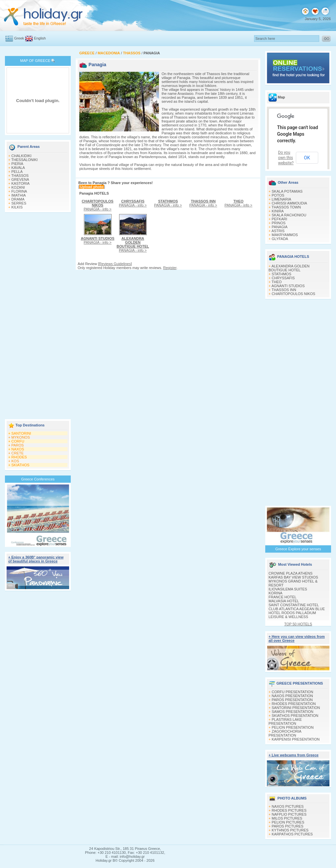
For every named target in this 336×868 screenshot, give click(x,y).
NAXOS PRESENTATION (293, 696)
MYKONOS (21, 437)
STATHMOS (282, 274)
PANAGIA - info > (97, 205)
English (40, 38)
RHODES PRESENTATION (294, 704)
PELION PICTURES (288, 822)
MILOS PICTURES (287, 818)
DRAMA (18, 199)
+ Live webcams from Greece (294, 755)
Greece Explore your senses (298, 549)
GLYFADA (280, 239)
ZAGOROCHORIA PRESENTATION (285, 733)
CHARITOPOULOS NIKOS (294, 294)
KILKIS (17, 207)
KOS (15, 461)
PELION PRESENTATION (293, 727)
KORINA (275, 593)
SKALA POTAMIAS (287, 191)
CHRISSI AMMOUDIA (290, 203)
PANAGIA (280, 227)
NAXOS (18, 449)
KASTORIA (21, 183)
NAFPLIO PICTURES (289, 814)
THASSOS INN (284, 290)
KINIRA (278, 211)
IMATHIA (19, 195)
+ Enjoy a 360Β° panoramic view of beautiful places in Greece (36, 559)
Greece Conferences (38, 479)
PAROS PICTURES (288, 826)
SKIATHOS (21, 465)
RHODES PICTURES (289, 810)
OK (307, 158)
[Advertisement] (38, 316)
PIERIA (17, 164)
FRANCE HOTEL (283, 597)
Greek (19, 38)
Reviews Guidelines (115, 264)
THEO (277, 282)
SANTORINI (21, 433)
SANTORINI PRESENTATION (296, 708)
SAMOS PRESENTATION (293, 712)
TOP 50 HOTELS (298, 624)
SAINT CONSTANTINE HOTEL (294, 605)
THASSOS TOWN (286, 207)
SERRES (19, 203)
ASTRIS (278, 231)
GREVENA (20, 179)
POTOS (278, 195)
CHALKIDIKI (22, 156)
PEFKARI (280, 219)
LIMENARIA (282, 199)
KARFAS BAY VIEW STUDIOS (293, 577)
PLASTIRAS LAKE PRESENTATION (285, 721)
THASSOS (20, 176)
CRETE (18, 453)
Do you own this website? (286, 158)
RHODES (19, 457)
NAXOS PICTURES (288, 806)
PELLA (17, 172)
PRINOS (279, 223)
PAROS (18, 445)
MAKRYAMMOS (285, 235)
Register (170, 268)
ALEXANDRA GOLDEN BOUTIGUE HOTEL (289, 268)
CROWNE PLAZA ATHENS (291, 573)
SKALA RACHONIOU (289, 215)
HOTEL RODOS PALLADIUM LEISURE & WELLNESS (292, 615)
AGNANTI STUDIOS (288, 286)
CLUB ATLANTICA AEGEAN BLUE (297, 609)
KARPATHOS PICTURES (292, 834)
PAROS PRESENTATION (292, 700)
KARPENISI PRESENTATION (296, 739)
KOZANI (18, 187)
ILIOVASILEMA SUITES (288, 589)
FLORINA (19, 191)
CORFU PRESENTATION (293, 692)
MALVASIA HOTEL (284, 601)
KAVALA (18, 168)
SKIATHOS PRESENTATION (295, 716)
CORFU (18, 441)
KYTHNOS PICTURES (290, 830)
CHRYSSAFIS (283, 278)
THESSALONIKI (24, 160)
